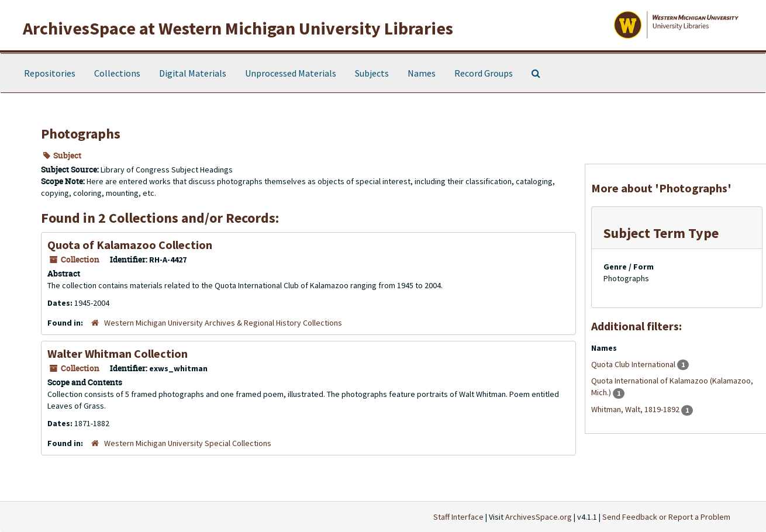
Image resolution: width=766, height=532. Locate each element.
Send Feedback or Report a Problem (666, 517)
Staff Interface (458, 517)
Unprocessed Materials (291, 73)
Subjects (372, 73)
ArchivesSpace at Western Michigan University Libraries (238, 28)
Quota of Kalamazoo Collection (130, 245)
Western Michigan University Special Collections (188, 443)
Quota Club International (634, 364)
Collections (117, 73)
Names (422, 73)
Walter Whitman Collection (118, 353)
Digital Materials (193, 73)
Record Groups (484, 73)
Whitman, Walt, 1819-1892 (636, 409)
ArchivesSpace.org (539, 517)
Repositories (50, 73)
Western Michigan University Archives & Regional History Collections (223, 323)
